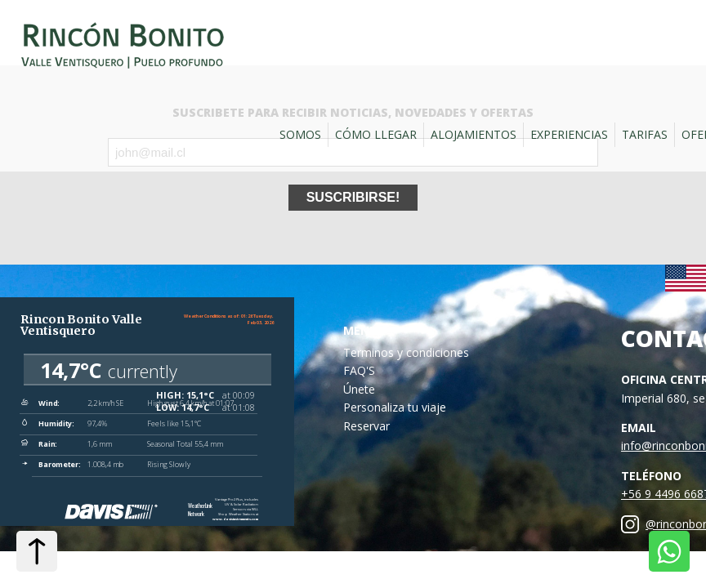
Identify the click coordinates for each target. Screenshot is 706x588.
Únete (359, 389)
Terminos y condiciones (406, 352)
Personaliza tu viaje (395, 407)
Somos (300, 134)
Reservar (366, 426)
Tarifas (645, 134)
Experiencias (569, 134)
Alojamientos (474, 134)
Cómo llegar (376, 134)
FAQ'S (359, 370)
